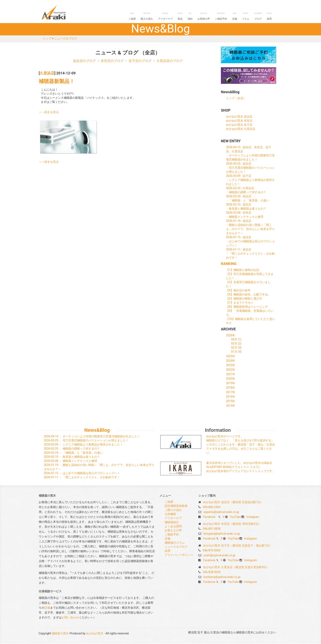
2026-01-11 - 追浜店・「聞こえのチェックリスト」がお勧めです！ (250, 254)
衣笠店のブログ (112, 61)
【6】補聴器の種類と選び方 (244, 299)
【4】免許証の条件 (238, 291)
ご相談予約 (225, 17)
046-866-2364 (211, 507)
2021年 (231, 375)
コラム (248, 17)
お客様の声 (209, 17)
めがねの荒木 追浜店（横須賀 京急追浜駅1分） (233, 503)
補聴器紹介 (172, 523)
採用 (270, 17)
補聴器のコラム (175, 543)
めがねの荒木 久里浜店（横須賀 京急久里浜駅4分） (236, 568)
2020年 (231, 379)
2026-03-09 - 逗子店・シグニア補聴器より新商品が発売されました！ (250, 180)
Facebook (209, 517)
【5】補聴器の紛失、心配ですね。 (248, 295)
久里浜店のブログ (170, 61)
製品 (187, 17)
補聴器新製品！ (57, 82)
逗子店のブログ (140, 61)
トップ (47, 39)
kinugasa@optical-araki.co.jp (222, 534)
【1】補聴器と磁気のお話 (243, 270)
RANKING (229, 264)
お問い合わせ (70, 618)
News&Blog (97, 431)
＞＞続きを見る (49, 112)
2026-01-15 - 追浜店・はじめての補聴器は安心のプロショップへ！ (250, 242)
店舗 (238, 17)
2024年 (231, 361)
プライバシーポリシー (179, 555)
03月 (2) (236, 344)
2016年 (231, 397)
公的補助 (170, 514)
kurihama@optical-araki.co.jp (222, 577)
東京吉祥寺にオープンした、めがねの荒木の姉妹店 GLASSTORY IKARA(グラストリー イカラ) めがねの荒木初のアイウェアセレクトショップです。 (241, 467)
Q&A (196, 17)
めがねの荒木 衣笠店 (239, 121)
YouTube (235, 517)
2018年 (231, 388)
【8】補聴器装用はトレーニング (247, 307)
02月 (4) (236, 348)
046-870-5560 (211, 551)
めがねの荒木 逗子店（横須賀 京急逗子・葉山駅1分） (238, 546)
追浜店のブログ (84, 61)
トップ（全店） (236, 99)
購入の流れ (155, 17)
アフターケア (173, 17)
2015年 (231, 402)
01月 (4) (236, 352)
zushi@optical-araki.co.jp (219, 556)
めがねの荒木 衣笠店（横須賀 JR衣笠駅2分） (232, 524)
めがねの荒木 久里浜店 (241, 129)
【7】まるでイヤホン (240, 303)
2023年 (231, 366)
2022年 (231, 370)
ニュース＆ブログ (66, 39)
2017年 (231, 393)
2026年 (231, 336)
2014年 (231, 406)
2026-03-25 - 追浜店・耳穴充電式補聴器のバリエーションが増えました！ (250, 168)
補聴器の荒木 (61, 13)
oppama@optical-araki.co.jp (221, 512)
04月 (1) (236, 340)
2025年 (231, 357)
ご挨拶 (141, 17)
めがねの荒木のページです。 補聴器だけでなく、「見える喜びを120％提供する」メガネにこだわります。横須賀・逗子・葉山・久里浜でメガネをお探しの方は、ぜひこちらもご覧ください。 (241, 445)
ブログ (259, 17)
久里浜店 (47, 74)
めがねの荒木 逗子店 (239, 125)
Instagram (253, 517)
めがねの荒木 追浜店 (239, 117)
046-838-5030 (211, 572)
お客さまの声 (173, 531)
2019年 (231, 384)
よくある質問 (173, 527)
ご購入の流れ (173, 510)
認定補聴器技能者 (176, 506)
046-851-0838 (211, 529)
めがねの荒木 (95, 634)
